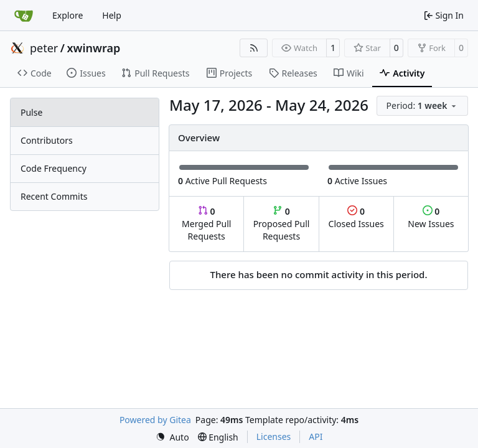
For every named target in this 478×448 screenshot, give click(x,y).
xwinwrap (94, 48)
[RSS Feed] (254, 48)
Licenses (274, 436)
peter (44, 48)
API (316, 436)
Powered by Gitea (155, 420)
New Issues (431, 217)
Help (112, 15)
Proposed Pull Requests (282, 224)
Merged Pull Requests (206, 224)
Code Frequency (54, 168)
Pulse (31, 112)
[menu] (422, 106)
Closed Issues (356, 217)
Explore (68, 15)
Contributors (47, 140)
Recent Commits (54, 196)
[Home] (24, 16)
